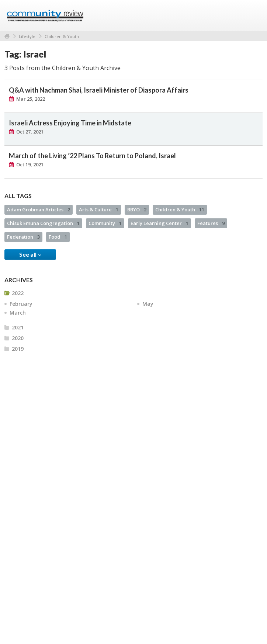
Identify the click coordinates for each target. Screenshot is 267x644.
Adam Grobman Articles (39, 210)
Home (7, 36)
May (148, 304)
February (21, 304)
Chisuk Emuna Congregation (43, 223)
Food (58, 237)
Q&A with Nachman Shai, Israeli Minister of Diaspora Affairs (99, 90)
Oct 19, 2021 (30, 165)
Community (105, 223)
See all (30, 255)
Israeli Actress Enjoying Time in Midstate (70, 123)
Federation (23, 237)
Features (211, 223)
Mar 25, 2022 (31, 99)
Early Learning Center (159, 223)
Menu (254, 15)
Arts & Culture (99, 210)
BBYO (137, 210)
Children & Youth (62, 36)
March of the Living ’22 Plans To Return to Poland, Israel (92, 156)
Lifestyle (27, 36)
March (18, 313)
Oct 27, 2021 (30, 132)
